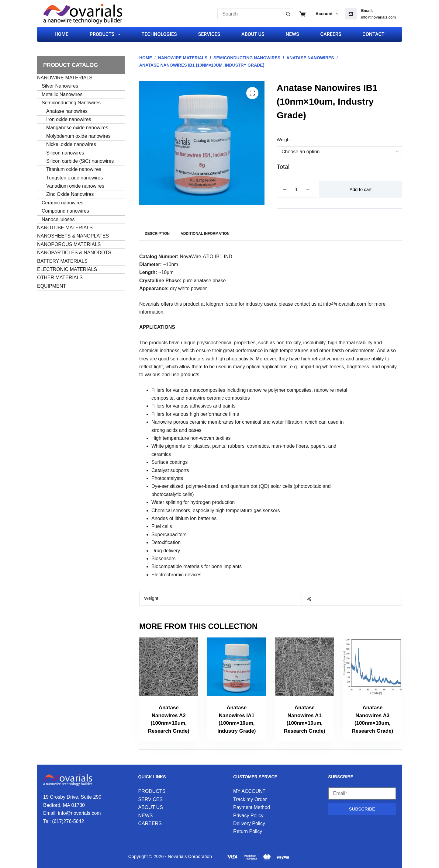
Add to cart (361, 189)
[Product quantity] (296, 189)
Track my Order (250, 799)
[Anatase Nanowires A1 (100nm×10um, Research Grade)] (305, 667)
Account (328, 14)
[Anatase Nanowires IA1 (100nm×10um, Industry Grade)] (237, 667)
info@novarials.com (379, 17)
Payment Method (252, 807)
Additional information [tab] (205, 234)
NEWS (292, 34)
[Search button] (288, 14)
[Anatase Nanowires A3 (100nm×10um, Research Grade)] (373, 667)
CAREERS (331, 34)
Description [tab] (157, 234)
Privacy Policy (248, 816)
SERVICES (209, 34)
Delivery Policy (249, 823)
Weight (284, 139)
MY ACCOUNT (249, 791)
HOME (62, 34)
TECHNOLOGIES (159, 34)
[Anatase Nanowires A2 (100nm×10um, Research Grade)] (169, 667)
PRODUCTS (106, 34)
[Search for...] (250, 14)
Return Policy (248, 831)
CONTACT (373, 34)
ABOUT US (253, 34)
